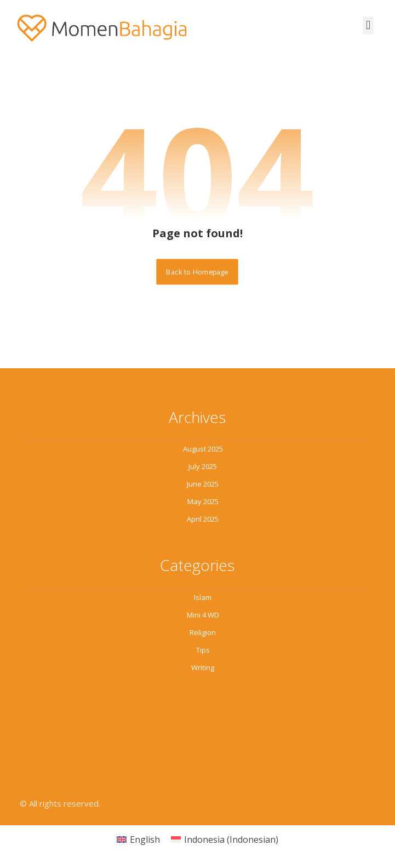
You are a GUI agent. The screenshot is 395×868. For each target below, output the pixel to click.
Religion (203, 632)
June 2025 (203, 484)
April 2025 (203, 519)
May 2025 (203, 501)
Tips (203, 650)
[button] (368, 25)
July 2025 (203, 466)
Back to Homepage (197, 272)
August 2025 (203, 449)
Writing (203, 667)
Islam (203, 597)
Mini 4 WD (203, 615)
